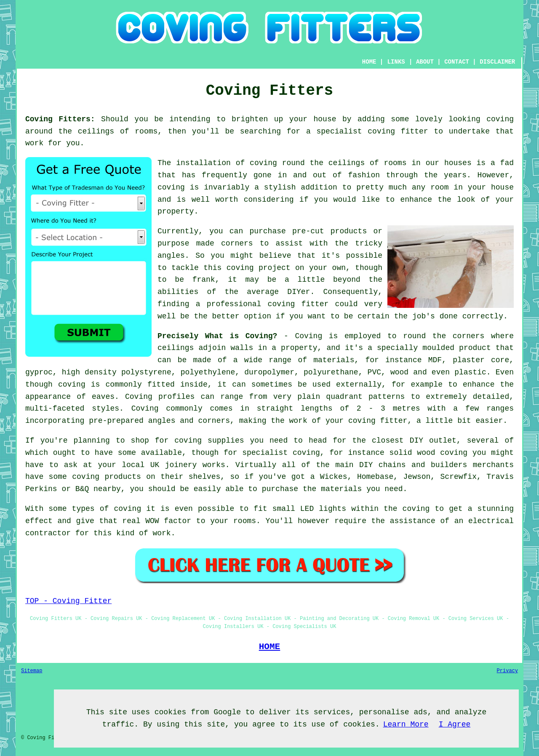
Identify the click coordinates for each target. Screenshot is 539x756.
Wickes (334, 477)
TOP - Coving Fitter (68, 601)
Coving (308, 336)
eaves (103, 397)
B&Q (82, 489)
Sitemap (32, 671)
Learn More (406, 724)
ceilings (96, 131)
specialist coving (281, 453)
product (475, 348)
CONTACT (457, 62)
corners (469, 336)
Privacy (507, 671)
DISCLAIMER (497, 62)
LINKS (396, 62)
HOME (369, 62)
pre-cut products (330, 231)
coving (500, 119)
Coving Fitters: (60, 119)
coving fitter (398, 131)
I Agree (455, 724)
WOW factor (168, 521)
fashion (364, 175)
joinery (181, 465)
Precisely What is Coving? (217, 336)
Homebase (375, 477)
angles (171, 256)
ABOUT (425, 62)
